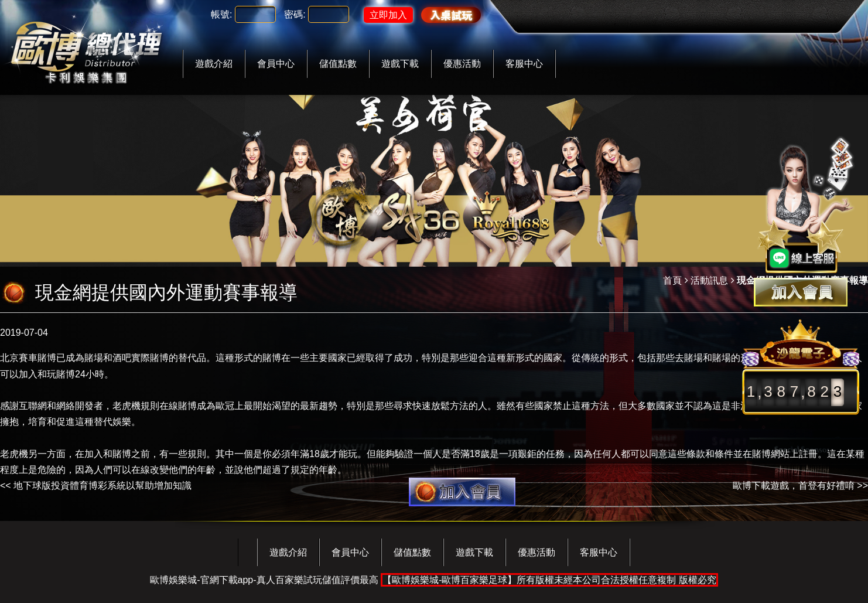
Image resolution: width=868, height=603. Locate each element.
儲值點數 (338, 64)
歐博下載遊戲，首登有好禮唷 (794, 486)
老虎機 (14, 454)
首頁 (672, 280)
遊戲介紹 (214, 64)
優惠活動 (462, 64)
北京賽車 (19, 358)
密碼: (295, 14)
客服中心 (524, 64)
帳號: (221, 14)
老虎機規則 (136, 406)
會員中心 (276, 64)
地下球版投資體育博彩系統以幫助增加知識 (102, 486)
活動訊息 (709, 280)
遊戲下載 (400, 64)
